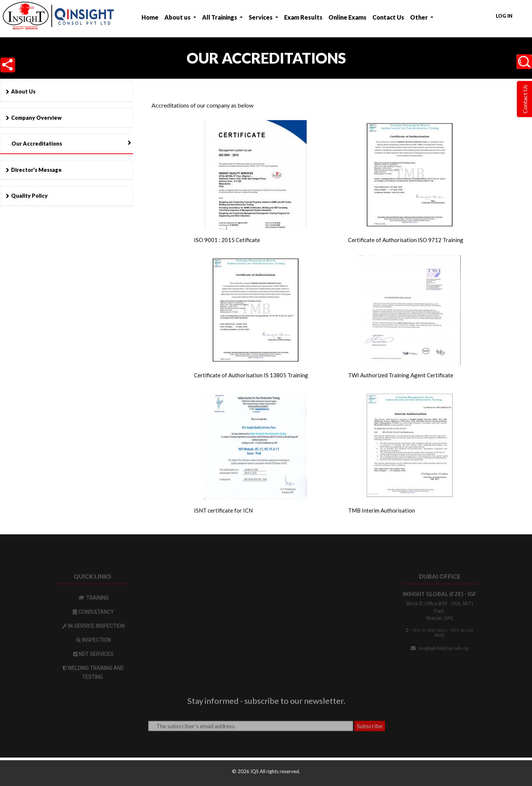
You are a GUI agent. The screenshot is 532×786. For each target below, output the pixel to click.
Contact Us (388, 17)
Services (261, 17)
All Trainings (220, 17)
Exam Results (303, 17)
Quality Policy (29, 196)
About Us (23, 91)
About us (178, 17)
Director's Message (36, 170)
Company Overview (36, 118)
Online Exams (347, 17)
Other (420, 17)
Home (150, 17)
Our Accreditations (37, 144)
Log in (504, 16)
